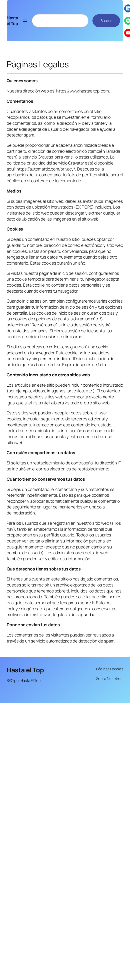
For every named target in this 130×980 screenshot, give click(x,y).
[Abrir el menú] (25, 21)
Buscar (106, 21)
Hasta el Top (12, 21)
